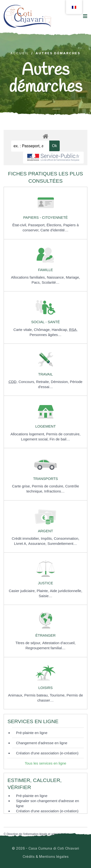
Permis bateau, (37, 695)
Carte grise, (22, 486)
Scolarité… (51, 282)
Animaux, (16, 695)
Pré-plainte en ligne (32, 733)
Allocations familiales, (29, 277)
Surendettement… (62, 543)
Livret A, (21, 543)
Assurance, (38, 543)
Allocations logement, (28, 434)
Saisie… (46, 596)
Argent (45, 531)
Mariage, (73, 277)
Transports (45, 479)
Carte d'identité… (54, 230)
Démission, (60, 382)
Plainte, (43, 591)
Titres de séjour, (29, 643)
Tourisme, (58, 695)
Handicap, (60, 330)
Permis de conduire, (49, 486)
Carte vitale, (24, 330)
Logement (45, 426)
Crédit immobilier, (26, 538)
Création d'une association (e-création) (47, 753)
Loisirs (45, 688)
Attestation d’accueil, (59, 643)
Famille (46, 270)
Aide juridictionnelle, (66, 591)
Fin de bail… (60, 439)
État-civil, (20, 225)
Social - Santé (46, 322)
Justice (45, 583)
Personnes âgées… (46, 335)
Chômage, (43, 330)
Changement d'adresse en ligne (42, 743)
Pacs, (37, 282)
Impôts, (47, 538)
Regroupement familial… (45, 648)
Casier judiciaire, (23, 591)
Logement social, (35, 439)
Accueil (20, 53)
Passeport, (37, 225)
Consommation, (67, 538)
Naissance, (56, 277)
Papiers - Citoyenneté (46, 217)
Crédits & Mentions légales (46, 856)
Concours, (27, 382)
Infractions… (54, 491)
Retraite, (44, 382)
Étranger (45, 635)
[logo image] (27, 16)
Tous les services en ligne (45, 763)
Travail (45, 374)
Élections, (55, 225)
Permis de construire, (63, 434)
